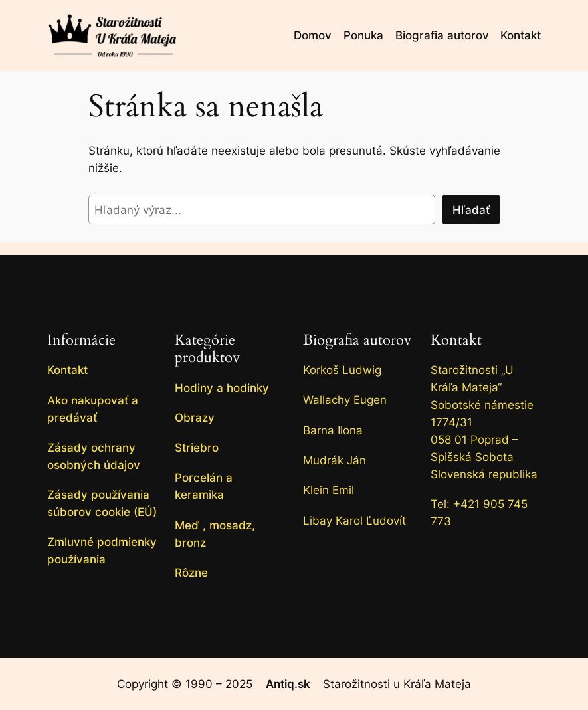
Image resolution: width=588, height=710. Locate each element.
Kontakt (456, 340)
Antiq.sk (288, 684)
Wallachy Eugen (345, 400)
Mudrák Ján (335, 460)
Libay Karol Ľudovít (354, 521)
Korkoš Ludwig (342, 370)
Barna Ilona (333, 430)
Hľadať (471, 210)
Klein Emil (329, 490)
